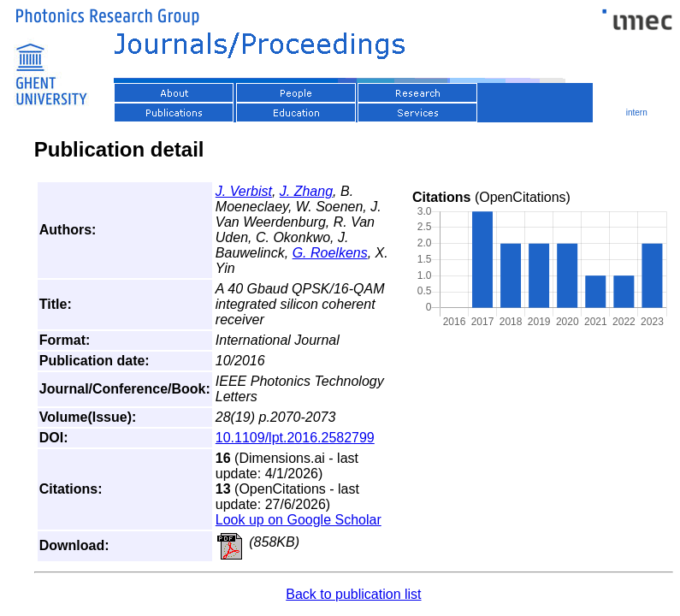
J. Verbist (244, 191)
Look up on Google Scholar (299, 520)
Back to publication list (353, 594)
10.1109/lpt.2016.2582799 (295, 438)
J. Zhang (306, 191)
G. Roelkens (330, 253)
